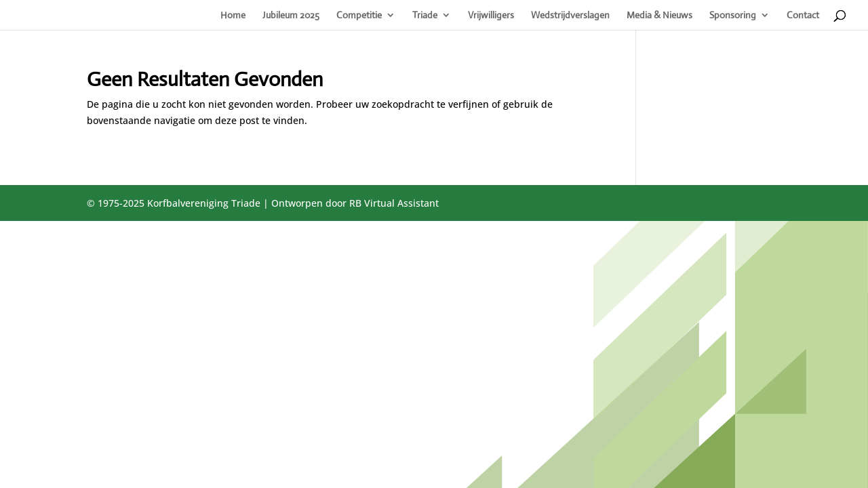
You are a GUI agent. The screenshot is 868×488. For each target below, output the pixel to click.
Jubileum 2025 (291, 16)
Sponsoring (733, 16)
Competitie (359, 16)
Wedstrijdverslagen (570, 16)
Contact (803, 16)
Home (233, 16)
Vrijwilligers (491, 16)
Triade (425, 16)
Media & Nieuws (659, 16)
